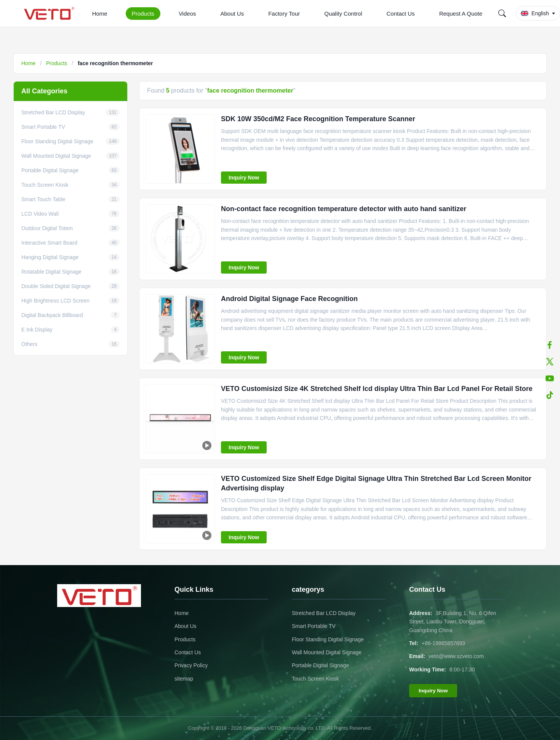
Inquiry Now (244, 178)
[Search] (502, 13)
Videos (187, 14)
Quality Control (343, 14)
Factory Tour (284, 14)
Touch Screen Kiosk (315, 679)
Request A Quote (461, 14)
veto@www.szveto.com (456, 656)
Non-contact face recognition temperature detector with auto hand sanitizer (344, 209)
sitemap (184, 679)
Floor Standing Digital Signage (328, 639)
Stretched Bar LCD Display (324, 613)
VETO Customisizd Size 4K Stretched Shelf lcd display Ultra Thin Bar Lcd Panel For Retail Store (377, 389)
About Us (232, 14)
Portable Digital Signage (320, 665)
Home (100, 14)
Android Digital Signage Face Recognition (289, 299)
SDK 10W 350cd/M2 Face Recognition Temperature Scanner (318, 119)
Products (143, 14)
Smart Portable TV (314, 626)
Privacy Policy (191, 665)
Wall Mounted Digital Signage (327, 652)
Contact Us (400, 14)
